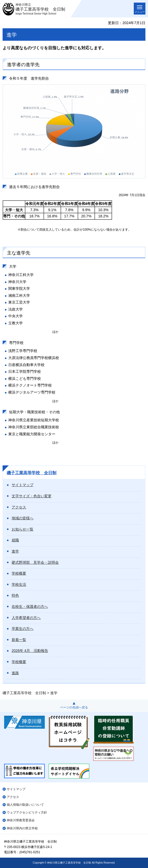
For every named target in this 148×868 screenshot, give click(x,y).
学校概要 (19, 573)
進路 (15, 673)
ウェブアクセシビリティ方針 (27, 812)
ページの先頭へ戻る (74, 707)
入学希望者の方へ (26, 618)
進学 (15, 551)
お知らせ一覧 (23, 529)
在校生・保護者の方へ (30, 607)
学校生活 (19, 584)
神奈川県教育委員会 (21, 820)
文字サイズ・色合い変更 (32, 496)
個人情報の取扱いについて (25, 805)
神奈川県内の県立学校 (22, 828)
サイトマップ (23, 485)
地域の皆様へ (23, 518)
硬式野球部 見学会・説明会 (35, 562)
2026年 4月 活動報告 (30, 651)
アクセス (19, 507)
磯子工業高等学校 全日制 (32, 473)
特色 (15, 595)
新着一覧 (19, 640)
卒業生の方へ (23, 629)
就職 (15, 540)
